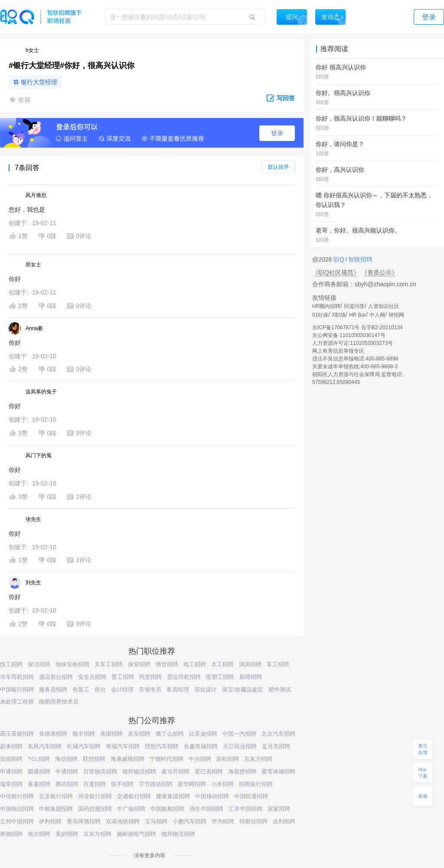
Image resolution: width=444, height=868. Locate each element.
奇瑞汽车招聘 (123, 746)
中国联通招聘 (251, 796)
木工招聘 (222, 664)
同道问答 (354, 306)
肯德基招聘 (53, 734)
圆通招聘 (39, 771)
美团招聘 (111, 734)
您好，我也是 (27, 210)
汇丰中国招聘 (245, 809)
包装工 (81, 689)
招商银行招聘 (256, 784)
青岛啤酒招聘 (84, 821)
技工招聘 (11, 664)
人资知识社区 (384, 306)
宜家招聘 (279, 809)
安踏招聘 (11, 759)
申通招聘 (11, 771)
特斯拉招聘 (253, 821)
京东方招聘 (258, 759)
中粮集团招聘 (56, 809)
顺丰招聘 (84, 734)
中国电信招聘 (17, 809)
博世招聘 (167, 664)
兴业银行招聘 (95, 796)
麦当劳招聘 (175, 771)
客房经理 (178, 689)
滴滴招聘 (250, 664)
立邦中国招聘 (17, 821)
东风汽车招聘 (45, 746)
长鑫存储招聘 (201, 746)
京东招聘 (139, 734)
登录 (277, 133)
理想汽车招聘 (162, 746)
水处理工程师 (17, 702)
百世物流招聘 (100, 771)
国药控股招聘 (95, 809)
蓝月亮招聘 (276, 746)
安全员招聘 (92, 677)
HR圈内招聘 (326, 306)
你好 (15, 279)
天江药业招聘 (240, 746)
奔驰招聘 (11, 834)
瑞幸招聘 (11, 784)
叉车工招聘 (109, 664)
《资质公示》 (379, 272)
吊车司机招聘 (17, 677)
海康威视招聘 (127, 759)
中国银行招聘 (17, 689)
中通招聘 (67, 771)
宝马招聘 (156, 821)
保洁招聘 (39, 664)
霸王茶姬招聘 (17, 734)
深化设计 (206, 689)
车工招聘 (278, 664)
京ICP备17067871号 (336, 328)
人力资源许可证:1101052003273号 (353, 343)
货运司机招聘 (184, 677)
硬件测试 (280, 689)
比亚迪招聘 (203, 734)
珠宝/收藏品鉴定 (243, 689)
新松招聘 (228, 759)
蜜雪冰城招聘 (278, 771)
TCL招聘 (39, 759)
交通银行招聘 (134, 796)
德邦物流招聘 (139, 771)
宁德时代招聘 (166, 759)
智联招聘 (359, 259)
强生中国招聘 (206, 809)
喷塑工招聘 (220, 677)
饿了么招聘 (170, 734)
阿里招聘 (150, 677)
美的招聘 (67, 834)
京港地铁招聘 (123, 821)
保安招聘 (139, 664)
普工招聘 (123, 677)
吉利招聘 (284, 821)
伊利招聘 (50, 821)
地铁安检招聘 (72, 664)
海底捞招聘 (242, 771)
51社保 (320, 315)
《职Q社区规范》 (336, 272)
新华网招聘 (192, 784)
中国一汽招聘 (239, 734)
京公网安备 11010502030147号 (349, 335)
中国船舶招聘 (167, 809)
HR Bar (357, 315)
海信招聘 (66, 759)
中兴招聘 (200, 759)
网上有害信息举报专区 (338, 351)
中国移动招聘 (212, 796)
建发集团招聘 (173, 796)
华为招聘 (223, 821)
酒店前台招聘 (56, 677)
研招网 (396, 315)
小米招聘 (222, 784)
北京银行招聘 (56, 796)
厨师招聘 (251, 677)
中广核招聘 (131, 809)
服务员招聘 (53, 689)
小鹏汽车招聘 (189, 821)
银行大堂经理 (39, 82)
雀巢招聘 (39, 784)
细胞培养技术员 (59, 702)
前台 (100, 689)
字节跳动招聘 (156, 784)
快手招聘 (122, 784)
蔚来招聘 (11, 746)
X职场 (339, 315)
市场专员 (150, 689)
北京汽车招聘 (278, 734)
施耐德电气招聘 (136, 834)
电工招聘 (195, 664)
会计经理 (122, 689)
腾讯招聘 (67, 784)
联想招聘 (94, 759)
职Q (340, 259)
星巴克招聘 (209, 771)
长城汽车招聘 (84, 746)
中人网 (377, 315)
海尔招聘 (39, 834)
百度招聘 (95, 784)
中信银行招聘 (17, 796)
